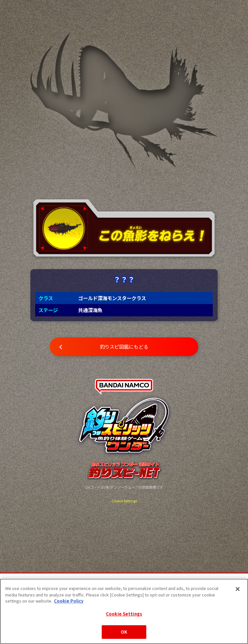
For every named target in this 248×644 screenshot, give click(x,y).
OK (124, 632)
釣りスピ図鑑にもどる (124, 346)
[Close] (238, 589)
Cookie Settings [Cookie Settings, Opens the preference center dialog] (124, 614)
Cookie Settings (124, 501)
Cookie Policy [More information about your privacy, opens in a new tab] (69, 601)
